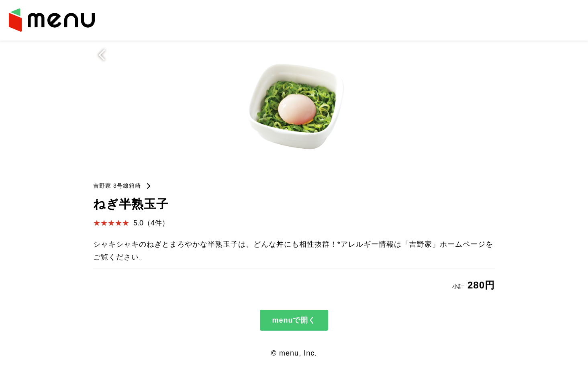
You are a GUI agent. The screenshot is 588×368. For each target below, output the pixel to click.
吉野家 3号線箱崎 (117, 186)
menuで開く (294, 320)
